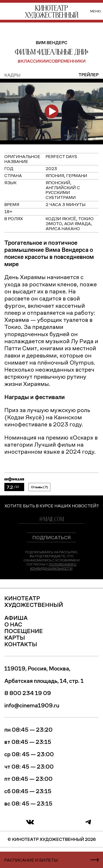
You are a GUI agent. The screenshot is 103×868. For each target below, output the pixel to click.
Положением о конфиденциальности (53, 566)
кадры (12, 75)
